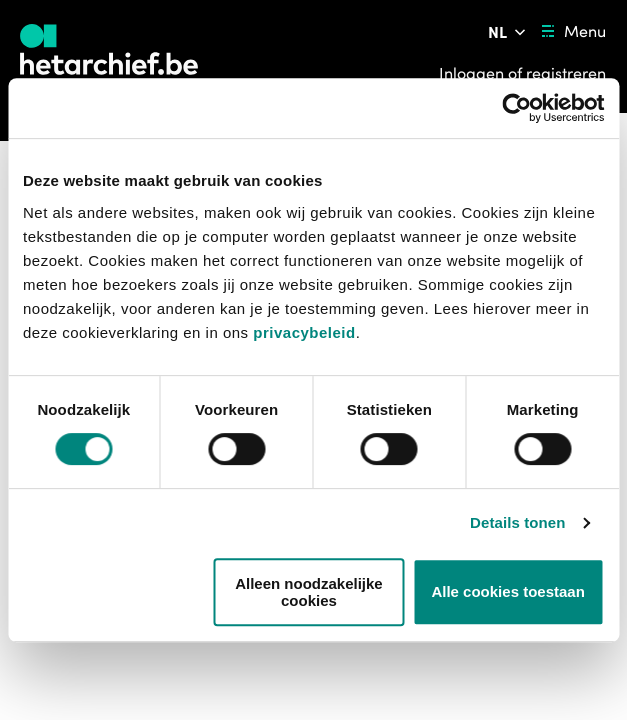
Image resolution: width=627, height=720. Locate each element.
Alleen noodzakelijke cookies (309, 592)
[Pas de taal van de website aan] (508, 32)
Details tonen (517, 522)
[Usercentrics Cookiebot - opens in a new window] (516, 108)
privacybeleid (304, 332)
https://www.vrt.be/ (90, 675)
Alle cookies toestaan (507, 591)
